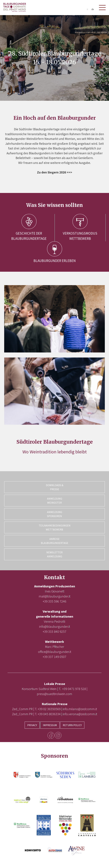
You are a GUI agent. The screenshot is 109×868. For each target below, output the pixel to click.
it (87, 9)
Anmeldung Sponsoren (55, 514)
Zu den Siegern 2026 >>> (55, 172)
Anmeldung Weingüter (55, 501)
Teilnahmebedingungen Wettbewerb (55, 527)
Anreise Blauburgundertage (55, 541)
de (93, 9)
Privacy (32, 725)
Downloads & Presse (55, 487)
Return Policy (72, 725)
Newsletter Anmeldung (54, 554)
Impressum (50, 725)
